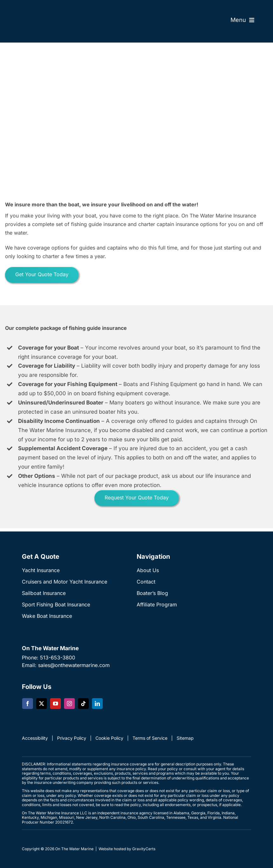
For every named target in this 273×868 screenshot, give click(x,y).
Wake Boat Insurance (47, 616)
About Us (148, 570)
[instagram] (69, 704)
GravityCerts (144, 849)
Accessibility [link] (35, 738)
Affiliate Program (157, 604)
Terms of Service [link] (150, 738)
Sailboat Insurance (44, 593)
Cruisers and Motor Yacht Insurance (65, 582)
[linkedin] (97, 704)
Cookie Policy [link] (109, 738)
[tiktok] (83, 704)
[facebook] (28, 704)
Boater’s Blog (152, 593)
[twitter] (42, 704)
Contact (146, 582)
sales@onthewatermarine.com (74, 665)
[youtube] (55, 704)
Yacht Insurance (41, 570)
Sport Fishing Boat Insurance (56, 604)
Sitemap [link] (185, 738)
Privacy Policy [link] (72, 738)
